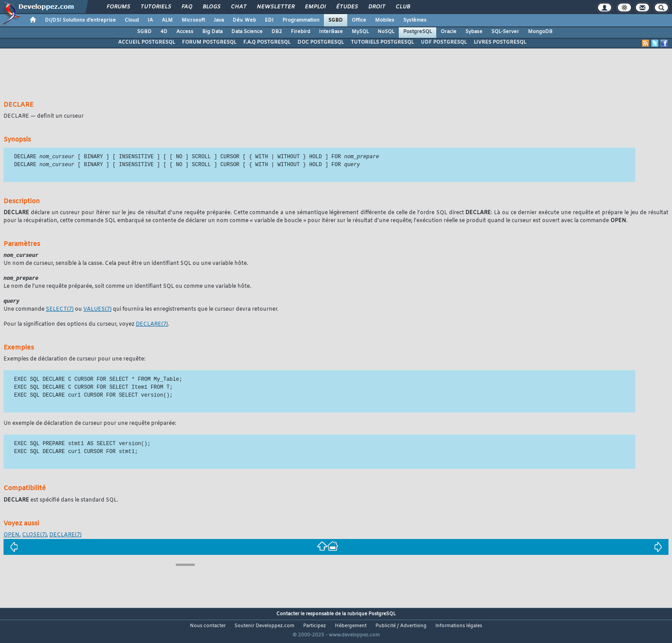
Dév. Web (244, 20)
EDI (269, 20)
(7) (60, 312)
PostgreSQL (418, 32)
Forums (118, 7)
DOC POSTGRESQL (321, 42)
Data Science (247, 32)
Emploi (315, 7)
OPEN (11, 537)
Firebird (301, 32)
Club (402, 7)
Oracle (449, 32)
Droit (376, 7)
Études (347, 7)
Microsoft (193, 20)
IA (150, 20)
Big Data (212, 32)
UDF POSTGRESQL (444, 42)
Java (219, 20)
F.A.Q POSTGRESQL (267, 42)
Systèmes (415, 20)
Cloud (132, 20)
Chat (238, 7)
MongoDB (540, 32)
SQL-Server (505, 32)
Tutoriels (155, 7)
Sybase (474, 32)
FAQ (186, 7)
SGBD (336, 20)
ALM (167, 20)
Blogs (211, 7)
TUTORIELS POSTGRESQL (382, 42)
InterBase (331, 32)
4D (164, 32)
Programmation (301, 20)
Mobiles (385, 20)
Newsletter (275, 7)
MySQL (360, 32)
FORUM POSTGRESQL (209, 42)
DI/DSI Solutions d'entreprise (80, 20)
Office (359, 20)
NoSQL (386, 32)
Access (185, 32)
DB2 (277, 32)
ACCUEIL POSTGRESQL (147, 42)
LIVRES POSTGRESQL (500, 42)
